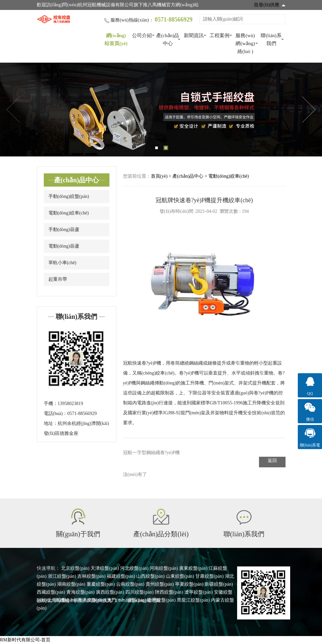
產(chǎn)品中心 (168, 39)
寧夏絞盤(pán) (189, 584)
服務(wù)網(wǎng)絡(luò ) (245, 43)
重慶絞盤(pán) (101, 584)
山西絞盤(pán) (151, 576)
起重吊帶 (58, 279)
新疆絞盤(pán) (219, 584)
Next (309, 110)
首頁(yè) (159, 176)
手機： (51, 404)
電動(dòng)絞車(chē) (69, 213)
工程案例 (220, 35)
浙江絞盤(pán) (62, 576)
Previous (13, 110)
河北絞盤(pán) (134, 568)
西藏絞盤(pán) (51, 592)
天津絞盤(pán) (105, 568)
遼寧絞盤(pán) (199, 592)
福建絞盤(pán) (121, 576)
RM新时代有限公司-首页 (25, 640)
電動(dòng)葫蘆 (64, 246)
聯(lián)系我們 (271, 39)
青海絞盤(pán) (81, 592)
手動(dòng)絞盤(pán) (69, 196)
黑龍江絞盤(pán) (193, 600)
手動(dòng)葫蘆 (64, 230)
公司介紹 (142, 35)
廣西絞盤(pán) (110, 592)
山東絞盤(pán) (180, 576)
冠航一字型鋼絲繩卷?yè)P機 (152, 453)
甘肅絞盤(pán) (210, 576)
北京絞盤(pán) (75, 568)
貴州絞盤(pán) (160, 584)
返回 (272, 461)
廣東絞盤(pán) (193, 568)
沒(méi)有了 (135, 474)
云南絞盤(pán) (130, 584)
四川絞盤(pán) (140, 592)
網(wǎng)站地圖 (144, 600)
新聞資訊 (194, 35)
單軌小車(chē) (63, 263)
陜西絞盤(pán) (169, 592)
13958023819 (70, 404)
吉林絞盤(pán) (92, 576)
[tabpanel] (161, 110)
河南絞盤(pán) (164, 568)
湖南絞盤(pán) (71, 584)
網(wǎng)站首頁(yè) (116, 39)
